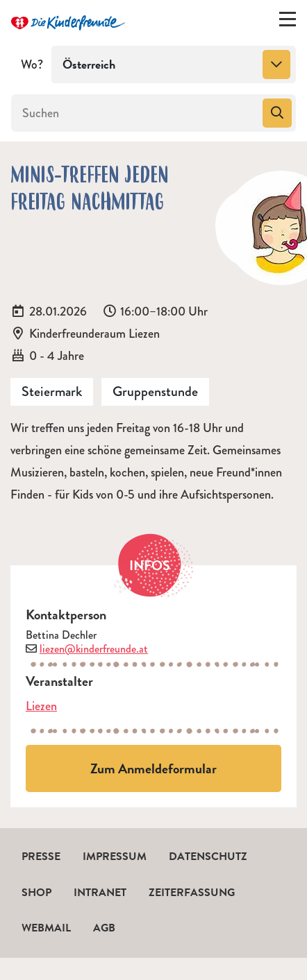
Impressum (115, 857)
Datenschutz (208, 857)
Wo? (32, 65)
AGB (104, 928)
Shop (36, 893)
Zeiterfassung (192, 893)
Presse (41, 857)
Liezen (41, 706)
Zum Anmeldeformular (153, 768)
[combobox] (174, 65)
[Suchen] (135, 113)
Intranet (100, 893)
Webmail (46, 928)
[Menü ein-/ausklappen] (288, 22)
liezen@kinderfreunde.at (94, 649)
